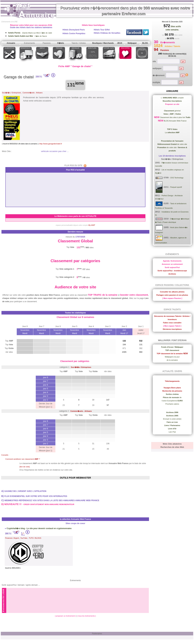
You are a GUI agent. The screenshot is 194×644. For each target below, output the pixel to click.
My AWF (92, 225)
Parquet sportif (176, 187)
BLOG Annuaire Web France (175, 121)
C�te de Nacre (28, 36)
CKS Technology (177, 178)
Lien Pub (172, 432)
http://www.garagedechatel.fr (51, 144)
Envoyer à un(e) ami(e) (172, 419)
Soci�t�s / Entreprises (11, 93)
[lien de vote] (25, 467)
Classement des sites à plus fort (175, 117)
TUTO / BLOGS (35, 538)
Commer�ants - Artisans (33, 93)
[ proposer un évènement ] (66, 616)
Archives (172, 274)
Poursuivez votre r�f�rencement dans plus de (125, 11)
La (172, 132)
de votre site (172, 144)
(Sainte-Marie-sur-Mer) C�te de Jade (30, 33)
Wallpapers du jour (172, 357)
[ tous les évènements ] (87, 616)
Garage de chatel (19, 77)
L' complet (172, 98)
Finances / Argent (12, 538)
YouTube (24, 538)
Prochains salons (172, 404)
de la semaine (172, 360)
